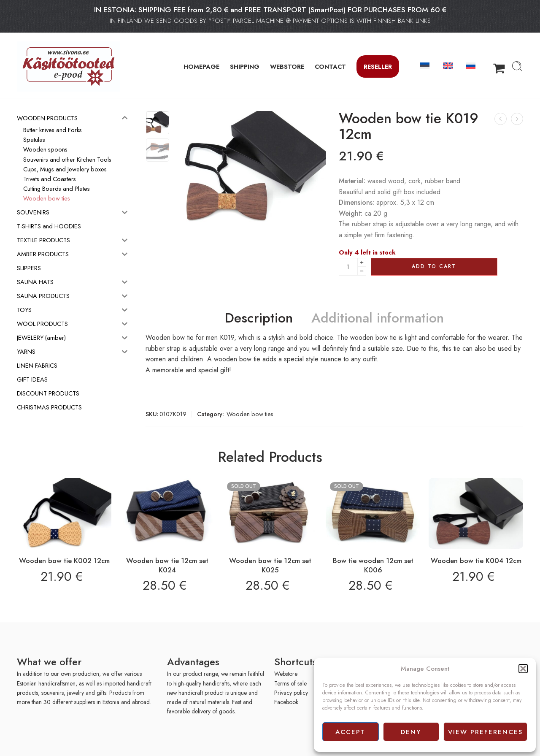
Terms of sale (290, 683)
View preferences (485, 732)
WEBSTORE (287, 66)
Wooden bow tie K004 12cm (476, 561)
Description (259, 318)
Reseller (378, 66)
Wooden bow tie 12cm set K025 (270, 565)
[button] (523, 669)
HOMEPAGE (201, 66)
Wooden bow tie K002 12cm (64, 561)
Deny (411, 732)
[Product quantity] (348, 267)
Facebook (286, 702)
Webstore (286, 674)
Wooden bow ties (250, 414)
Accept (350, 732)
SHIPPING (245, 66)
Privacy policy (291, 693)
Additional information (378, 318)
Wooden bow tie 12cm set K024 (167, 565)
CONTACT (330, 66)
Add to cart (434, 266)
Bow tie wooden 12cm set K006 (373, 565)
